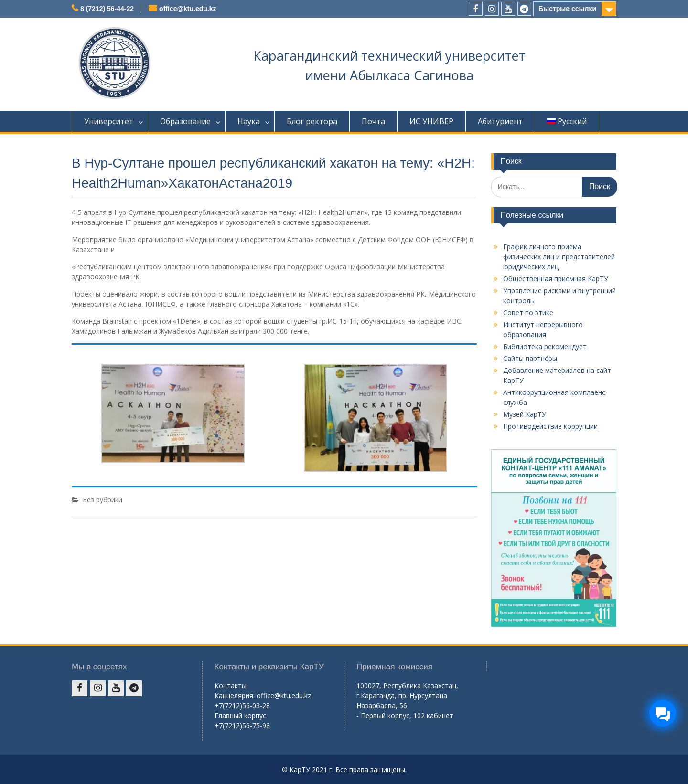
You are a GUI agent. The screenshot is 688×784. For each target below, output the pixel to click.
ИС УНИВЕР (431, 121)
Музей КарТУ (525, 414)
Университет (109, 121)
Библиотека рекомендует (545, 346)
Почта (373, 121)
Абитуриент (500, 121)
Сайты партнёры (530, 358)
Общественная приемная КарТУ (556, 279)
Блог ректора (312, 121)
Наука (249, 121)
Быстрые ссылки (567, 9)
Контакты (231, 685)
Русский (567, 121)
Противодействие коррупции (550, 426)
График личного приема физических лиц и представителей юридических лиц (559, 257)
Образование (185, 121)
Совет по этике (528, 313)
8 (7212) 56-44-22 (107, 9)
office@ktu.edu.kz (188, 9)
